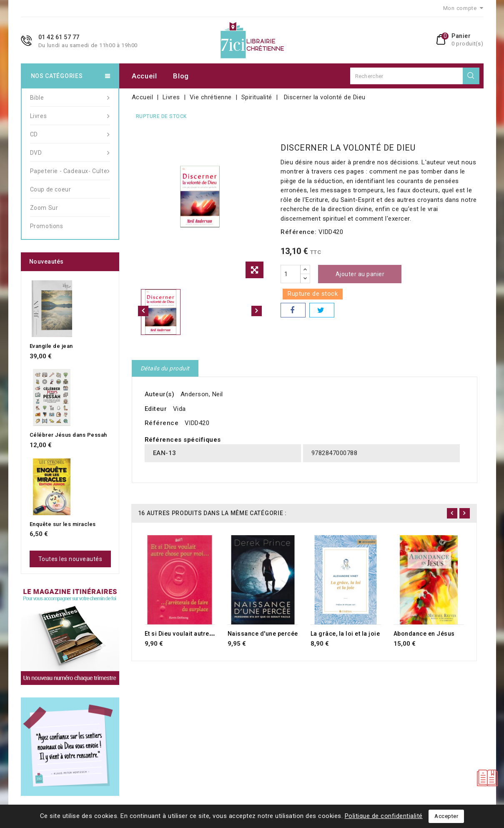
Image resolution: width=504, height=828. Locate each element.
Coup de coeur (51, 189)
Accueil (144, 76)
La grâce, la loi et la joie (345, 634)
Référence (162, 423)
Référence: (298, 232)
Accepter (446, 816)
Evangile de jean (51, 346)
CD (70, 134)
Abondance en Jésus (424, 634)
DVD (70, 153)
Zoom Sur (44, 208)
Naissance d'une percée (263, 634)
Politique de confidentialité (384, 816)
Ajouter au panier (360, 274)
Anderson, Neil (202, 394)
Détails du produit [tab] (165, 368)
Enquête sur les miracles (63, 524)
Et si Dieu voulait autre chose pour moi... (204, 634)
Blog (181, 76)
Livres (70, 116)
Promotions (47, 226)
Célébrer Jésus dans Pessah (68, 435)
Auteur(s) (160, 394)
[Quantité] (291, 274)
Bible (70, 98)
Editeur (156, 409)
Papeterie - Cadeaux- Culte (70, 171)
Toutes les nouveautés (70, 559)
